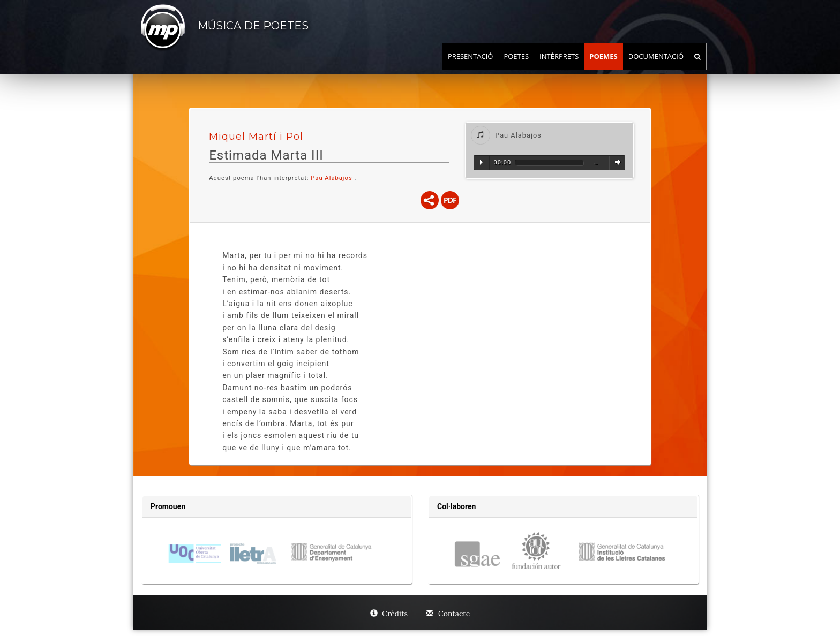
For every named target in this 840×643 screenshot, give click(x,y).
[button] (549, 135)
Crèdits (390, 614)
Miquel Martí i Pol (256, 137)
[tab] (549, 135)
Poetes (516, 67)
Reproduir (481, 162)
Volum (616, 162)
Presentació (471, 67)
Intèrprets (559, 67)
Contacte (448, 614)
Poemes (603, 67)
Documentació (656, 67)
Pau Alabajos (331, 178)
